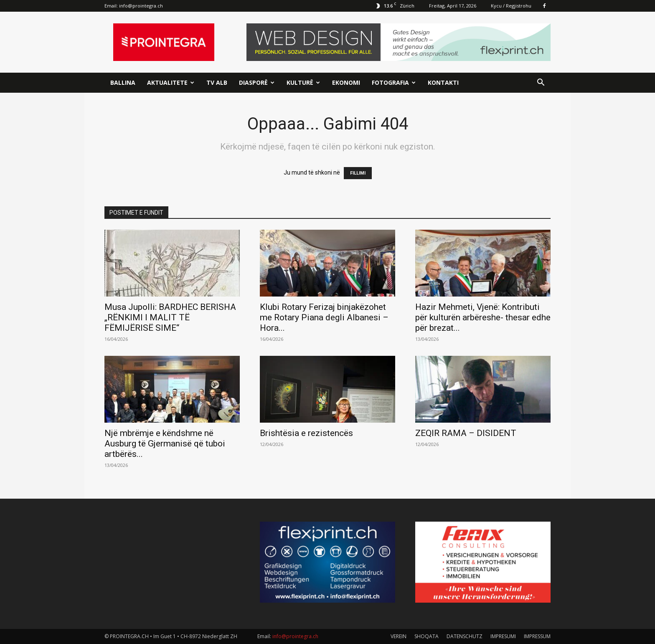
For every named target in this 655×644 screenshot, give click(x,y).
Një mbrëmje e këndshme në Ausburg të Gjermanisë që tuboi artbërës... (165, 444)
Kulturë (303, 82)
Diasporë (257, 82)
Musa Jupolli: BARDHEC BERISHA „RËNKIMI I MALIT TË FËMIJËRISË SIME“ (170, 317)
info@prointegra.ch (141, 6)
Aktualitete (171, 82)
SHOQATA (427, 636)
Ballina (123, 82)
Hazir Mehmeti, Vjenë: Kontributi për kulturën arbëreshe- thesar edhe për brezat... (483, 317)
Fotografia (394, 82)
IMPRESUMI (503, 636)
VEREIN (399, 636)
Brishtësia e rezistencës (306, 433)
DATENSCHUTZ (465, 636)
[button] (541, 83)
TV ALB (217, 82)
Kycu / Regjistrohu (511, 6)
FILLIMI (358, 173)
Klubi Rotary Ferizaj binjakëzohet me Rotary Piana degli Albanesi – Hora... (324, 317)
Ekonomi (346, 82)
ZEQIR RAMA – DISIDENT (466, 433)
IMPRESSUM (537, 636)
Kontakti (443, 82)
